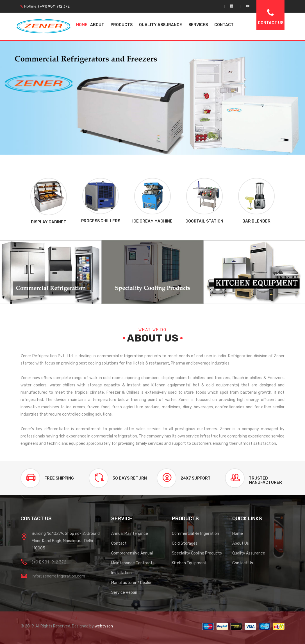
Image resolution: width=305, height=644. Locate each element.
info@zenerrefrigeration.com (58, 576)
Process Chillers (101, 221)
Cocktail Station (204, 221)
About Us (241, 543)
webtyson (104, 626)
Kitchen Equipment (189, 563)
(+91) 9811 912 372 (54, 6)
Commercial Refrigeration (195, 534)
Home (82, 25)
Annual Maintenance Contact (130, 538)
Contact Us (243, 563)
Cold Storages (185, 543)
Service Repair (124, 593)
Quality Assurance (249, 553)
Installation (121, 573)
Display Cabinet (49, 222)
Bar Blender (256, 221)
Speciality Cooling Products (197, 553)
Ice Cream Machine (152, 221)
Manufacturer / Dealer (131, 583)
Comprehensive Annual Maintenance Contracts (133, 558)
